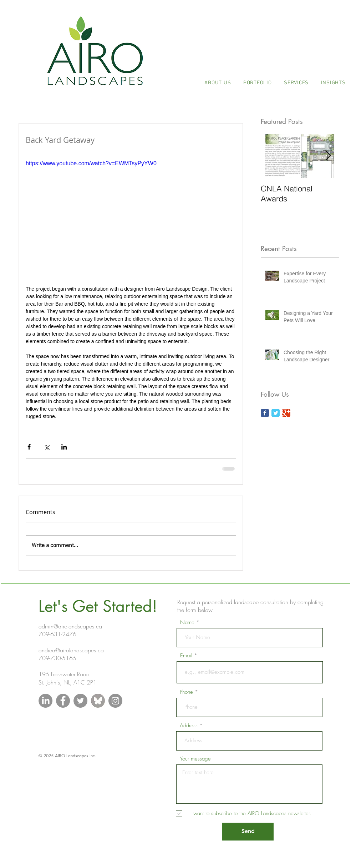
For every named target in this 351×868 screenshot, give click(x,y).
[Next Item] (328, 156)
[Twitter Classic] (276, 413)
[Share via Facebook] (29, 447)
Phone (186, 692)
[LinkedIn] (45, 701)
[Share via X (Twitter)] (47, 447)
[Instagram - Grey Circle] (115, 701)
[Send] (248, 832)
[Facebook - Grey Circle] (63, 701)
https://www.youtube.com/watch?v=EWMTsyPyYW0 (91, 163)
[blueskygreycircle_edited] (98, 701)
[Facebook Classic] (265, 413)
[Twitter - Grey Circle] (80, 701)
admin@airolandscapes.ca (70, 626)
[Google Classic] (286, 413)
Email (186, 656)
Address (189, 726)
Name (187, 623)
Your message (195, 759)
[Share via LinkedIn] (64, 447)
